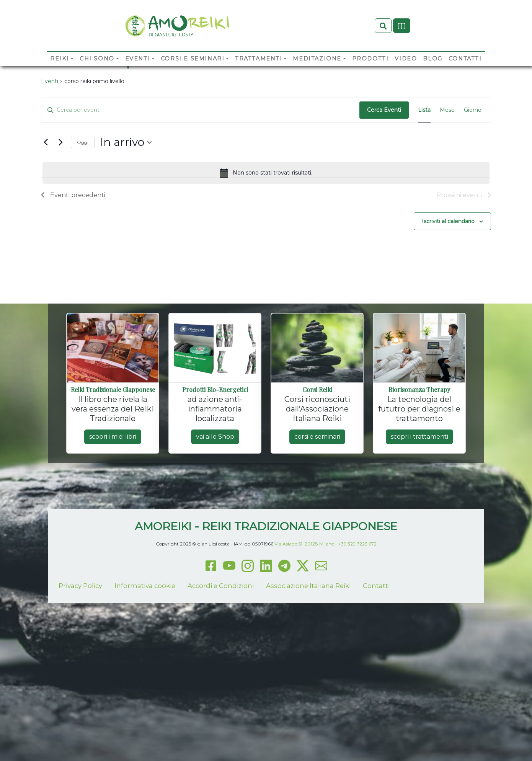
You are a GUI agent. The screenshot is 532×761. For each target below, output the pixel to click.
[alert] (266, 239)
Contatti (465, 71)
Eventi (138, 71)
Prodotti (370, 71)
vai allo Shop (215, 503)
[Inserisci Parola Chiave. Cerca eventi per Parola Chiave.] (200, 177)
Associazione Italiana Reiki (308, 652)
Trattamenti (259, 71)
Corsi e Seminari (193, 71)
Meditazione (317, 71)
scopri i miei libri (113, 503)
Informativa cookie (145, 652)
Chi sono (97, 71)
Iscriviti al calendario (448, 287)
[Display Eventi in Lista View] (424, 177)
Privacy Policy (80, 652)
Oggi (83, 208)
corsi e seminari (317, 503)
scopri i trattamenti (419, 503)
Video (406, 71)
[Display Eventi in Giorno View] (473, 177)
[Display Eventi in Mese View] (447, 177)
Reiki (60, 71)
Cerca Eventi (384, 176)
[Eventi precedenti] (46, 209)
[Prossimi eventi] (60, 209)
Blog (432, 71)
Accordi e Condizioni (221, 652)
